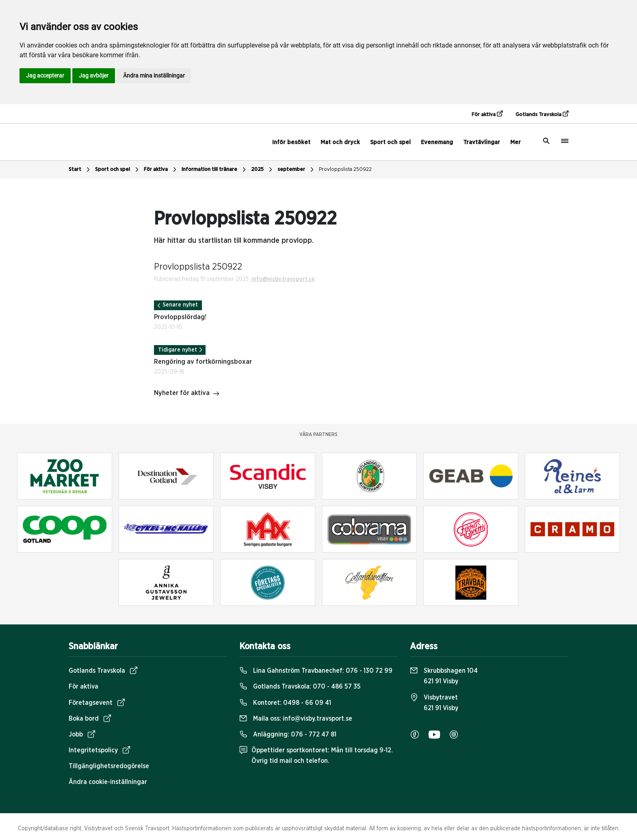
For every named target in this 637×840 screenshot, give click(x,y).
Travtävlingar (482, 142)
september (297, 170)
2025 (263, 170)
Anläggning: (288, 734)
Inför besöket (291, 142)
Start (80, 170)
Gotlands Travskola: (300, 687)
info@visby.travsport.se (283, 279)
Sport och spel (390, 142)
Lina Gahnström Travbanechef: (316, 671)
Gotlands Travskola (542, 114)
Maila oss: (296, 719)
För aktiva (487, 114)
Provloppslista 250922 (345, 170)
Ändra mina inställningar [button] (154, 76)
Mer (516, 142)
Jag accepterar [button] (45, 76)
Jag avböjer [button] (94, 76)
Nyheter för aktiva (187, 394)
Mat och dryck (340, 142)
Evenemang (437, 142)
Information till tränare (215, 170)
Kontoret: (285, 703)
